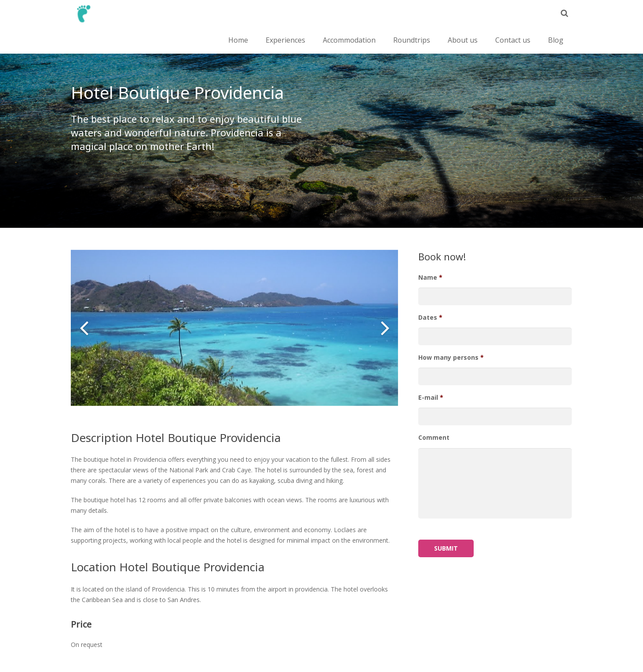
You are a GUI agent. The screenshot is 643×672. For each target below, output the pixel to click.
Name (430, 278)
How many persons (451, 358)
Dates (430, 318)
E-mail (431, 398)
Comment (434, 438)
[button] (84, 328)
